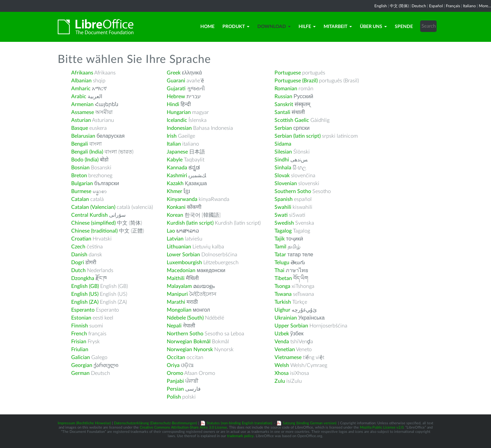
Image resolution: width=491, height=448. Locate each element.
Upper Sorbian (291, 326)
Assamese (83, 112)
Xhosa (282, 373)
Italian (174, 144)
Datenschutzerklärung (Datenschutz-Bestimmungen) (156, 423)
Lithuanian (179, 247)
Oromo (175, 373)
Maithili (176, 278)
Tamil (280, 247)
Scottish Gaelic (292, 120)
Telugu (282, 263)
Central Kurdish (89, 215)
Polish (174, 397)
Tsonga (282, 286)
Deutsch (419, 6)
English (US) (85, 294)
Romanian (286, 89)
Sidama (283, 144)
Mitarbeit (338, 27)
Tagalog (283, 231)
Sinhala (283, 168)
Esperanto (83, 310)
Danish (79, 255)
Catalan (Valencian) (93, 207)
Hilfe (307, 27)
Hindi (173, 104)
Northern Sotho (185, 334)
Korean (175, 215)
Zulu (280, 381)
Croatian (81, 239)
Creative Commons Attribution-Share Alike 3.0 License (183, 427)
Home (207, 27)
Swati (281, 215)
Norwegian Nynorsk (190, 350)
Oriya (173, 365)
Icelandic (177, 120)
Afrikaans (82, 73)
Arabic (79, 97)
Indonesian (179, 128)
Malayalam (179, 286)
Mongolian (179, 310)
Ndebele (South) (185, 318)
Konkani (176, 207)
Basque (80, 128)
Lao (171, 231)
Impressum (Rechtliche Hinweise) (84, 423)
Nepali (174, 326)
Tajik (280, 239)
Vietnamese (288, 357)
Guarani (176, 81)
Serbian (283, 128)
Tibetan (283, 278)
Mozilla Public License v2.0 (382, 427)
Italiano (469, 6)
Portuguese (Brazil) (296, 81)
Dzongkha (83, 278)
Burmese (81, 191)
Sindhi (282, 160)
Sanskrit (284, 104)
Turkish (283, 302)
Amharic (81, 89)
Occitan (176, 357)
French (79, 334)
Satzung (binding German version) (310, 423)
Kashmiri (177, 176)
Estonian (81, 318)
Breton (79, 176)
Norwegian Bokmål (189, 342)
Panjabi (175, 381)
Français (453, 6)
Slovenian (286, 183)
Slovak (282, 176)
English (381, 6)
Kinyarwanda (182, 199)
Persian (175, 389)
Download (274, 27)
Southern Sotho (293, 191)
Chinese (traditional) (94, 231)
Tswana (283, 294)
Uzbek (282, 334)
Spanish (284, 199)
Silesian (283, 152)
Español (436, 6)
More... (485, 6)
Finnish (80, 326)
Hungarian (179, 112)
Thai (279, 270)
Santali (282, 112)
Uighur (282, 310)
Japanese (177, 152)
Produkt (236, 27)
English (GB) (85, 286)
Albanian (81, 81)
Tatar (280, 255)
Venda (282, 342)
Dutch (78, 270)
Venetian (285, 350)
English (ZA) (85, 302)
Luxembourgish (184, 263)
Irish (172, 136)
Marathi (176, 302)
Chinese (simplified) (93, 223)
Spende (404, 27)
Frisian (79, 342)
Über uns (373, 27)
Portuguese (288, 73)
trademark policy (240, 436)
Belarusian (83, 136)
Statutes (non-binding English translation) (239, 423)
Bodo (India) (85, 160)
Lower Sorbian (183, 255)
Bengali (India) (87, 152)
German (80, 373)
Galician (81, 357)
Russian (283, 97)
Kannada (177, 168)
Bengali (80, 144)
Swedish (284, 223)
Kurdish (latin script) (190, 223)
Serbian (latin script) (298, 136)
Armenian (82, 104)
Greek (174, 73)
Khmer (174, 191)
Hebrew (176, 97)
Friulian (80, 350)
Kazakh (175, 183)
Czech (78, 247)
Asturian (81, 120)
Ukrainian (286, 318)
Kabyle (175, 160)
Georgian (82, 365)
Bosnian (80, 168)
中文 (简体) (399, 6)
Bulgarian (82, 183)
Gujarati (176, 89)
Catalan (80, 199)
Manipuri (177, 294)
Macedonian (181, 270)
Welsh (282, 365)
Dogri (78, 263)
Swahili (284, 207)
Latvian (175, 239)
